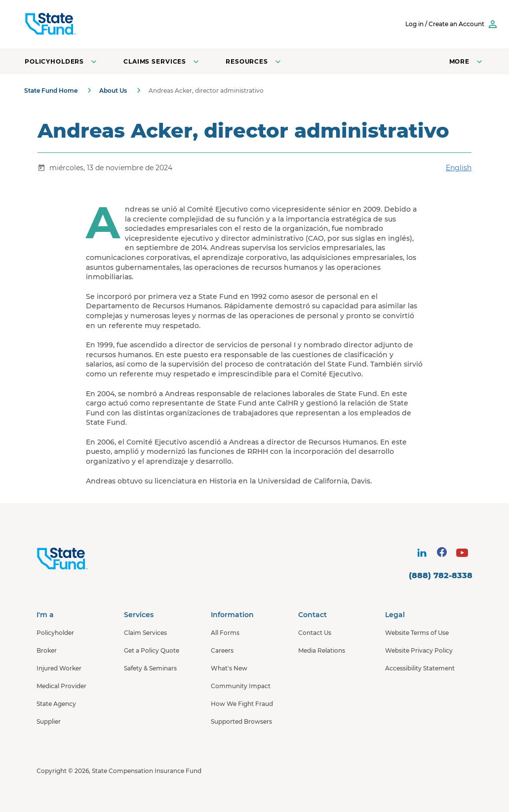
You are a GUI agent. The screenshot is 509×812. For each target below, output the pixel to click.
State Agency (56, 704)
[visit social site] (422, 553)
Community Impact (241, 686)
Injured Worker (59, 668)
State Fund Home (51, 91)
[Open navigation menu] (467, 61)
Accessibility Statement (420, 668)
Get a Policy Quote (152, 650)
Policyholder (55, 633)
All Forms (225, 633)
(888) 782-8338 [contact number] (441, 575)
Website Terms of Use (417, 633)
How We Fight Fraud (242, 704)
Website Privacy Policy (419, 650)
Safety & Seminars (150, 668)
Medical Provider (61, 686)
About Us (113, 91)
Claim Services (145, 633)
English (459, 168)
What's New (229, 668)
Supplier (49, 721)
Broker (47, 650)
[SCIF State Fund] (88, 24)
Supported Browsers (241, 721)
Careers (222, 650)
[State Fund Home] (89, 559)
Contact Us (315, 633)
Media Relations (322, 650)
